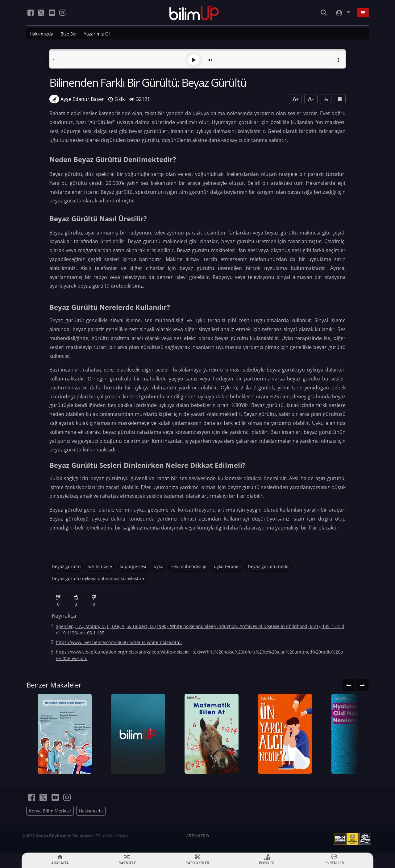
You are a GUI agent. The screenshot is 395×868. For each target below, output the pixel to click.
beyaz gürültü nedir (269, 566)
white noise (100, 566)
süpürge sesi (133, 566)
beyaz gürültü (67, 566)
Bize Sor (69, 34)
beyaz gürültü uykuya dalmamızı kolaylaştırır (98, 578)
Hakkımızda (42, 34)
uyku (159, 566)
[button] (338, 60)
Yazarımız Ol (97, 34)
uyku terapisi (227, 566)
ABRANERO (198, 836)
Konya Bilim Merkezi (50, 811)
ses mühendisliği (189, 566)
